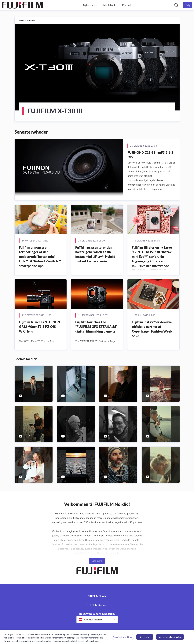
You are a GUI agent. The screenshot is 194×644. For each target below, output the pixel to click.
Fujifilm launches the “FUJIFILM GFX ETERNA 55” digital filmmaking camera (96, 327)
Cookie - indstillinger (123, 638)
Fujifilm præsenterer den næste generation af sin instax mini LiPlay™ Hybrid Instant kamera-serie (95, 254)
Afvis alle (145, 638)
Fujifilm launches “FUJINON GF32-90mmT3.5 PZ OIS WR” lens (39, 327)
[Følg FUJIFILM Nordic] (188, 5)
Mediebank (109, 5)
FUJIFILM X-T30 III (55, 111)
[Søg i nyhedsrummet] (176, 5)
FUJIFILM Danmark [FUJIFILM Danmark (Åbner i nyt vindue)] (97, 605)
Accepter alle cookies (170, 638)
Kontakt (126, 5)
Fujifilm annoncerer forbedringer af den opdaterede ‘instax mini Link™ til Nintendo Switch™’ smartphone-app (40, 257)
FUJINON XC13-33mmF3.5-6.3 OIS (150, 155)
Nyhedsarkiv (90, 5)
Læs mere (97, 561)
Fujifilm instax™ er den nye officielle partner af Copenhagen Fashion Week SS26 (152, 329)
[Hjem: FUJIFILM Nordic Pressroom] (22, 5)
